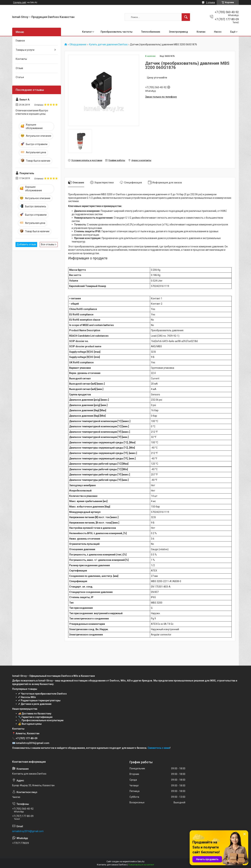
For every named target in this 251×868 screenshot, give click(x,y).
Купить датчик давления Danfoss (108, 45)
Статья (20, 77)
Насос (218, 32)
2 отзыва (210, 2)
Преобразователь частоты (117, 32)
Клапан (201, 32)
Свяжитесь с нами (159, 748)
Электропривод (178, 32)
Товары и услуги (25, 50)
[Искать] (186, 17)
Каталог (87, 32)
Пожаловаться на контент (141, 865)
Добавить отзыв (26, 244)
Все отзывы (48, 244)
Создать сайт (20, 2)
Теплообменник (151, 32)
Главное (20, 41)
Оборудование (78, 45)
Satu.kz (141, 862)
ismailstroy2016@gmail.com (28, 831)
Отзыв (19, 68)
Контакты (21, 59)
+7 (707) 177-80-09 (26, 738)
